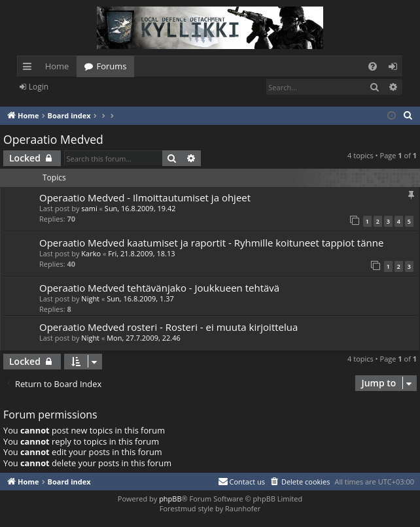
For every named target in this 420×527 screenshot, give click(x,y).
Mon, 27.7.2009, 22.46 (144, 338)
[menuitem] (373, 66)
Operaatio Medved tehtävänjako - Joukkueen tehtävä (159, 288)
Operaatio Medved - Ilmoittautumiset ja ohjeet (145, 197)
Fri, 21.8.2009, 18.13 (141, 253)
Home (57, 66)
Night (90, 298)
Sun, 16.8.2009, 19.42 (140, 208)
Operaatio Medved (53, 139)
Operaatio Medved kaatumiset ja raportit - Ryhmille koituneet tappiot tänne (211, 243)
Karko (91, 253)
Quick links (30, 69)
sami (89, 208)
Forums (111, 66)
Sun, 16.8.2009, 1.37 (140, 298)
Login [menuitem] (395, 69)
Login (39, 87)
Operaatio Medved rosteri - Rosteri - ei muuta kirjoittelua (168, 327)
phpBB (170, 499)
